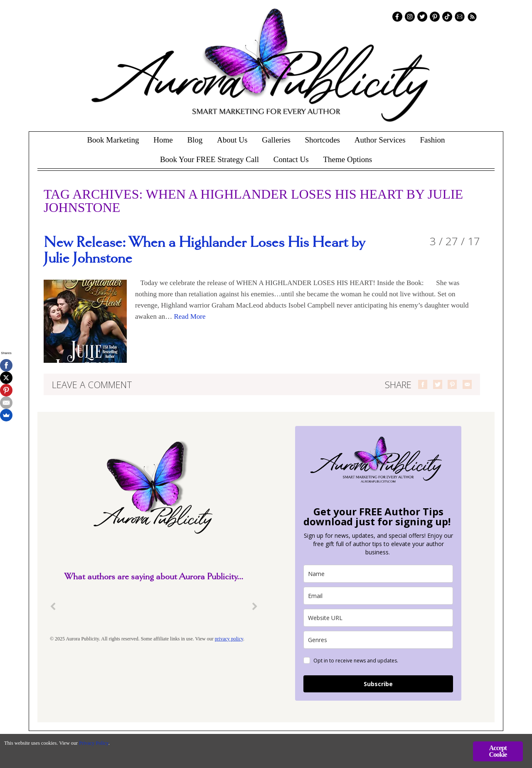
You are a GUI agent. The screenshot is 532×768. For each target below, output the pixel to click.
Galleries (276, 140)
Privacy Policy (129, 745)
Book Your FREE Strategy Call (209, 159)
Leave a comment (92, 384)
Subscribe (378, 684)
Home (163, 140)
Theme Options (347, 159)
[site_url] (378, 618)
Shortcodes (323, 140)
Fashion (432, 140)
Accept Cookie (498, 751)
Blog (195, 140)
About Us (232, 140)
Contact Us (291, 159)
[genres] (378, 640)
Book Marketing (113, 140)
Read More (190, 316)
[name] (378, 574)
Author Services (380, 140)
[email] (378, 596)
